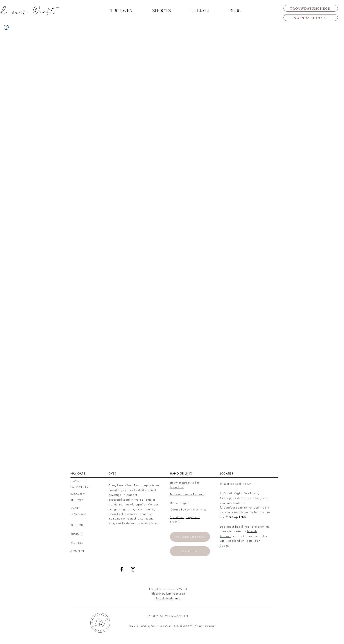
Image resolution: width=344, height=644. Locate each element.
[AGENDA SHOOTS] (311, 18)
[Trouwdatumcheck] (190, 537)
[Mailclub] (190, 551)
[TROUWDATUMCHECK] (311, 8)
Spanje (225, 546)
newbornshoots (230, 503)
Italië (253, 541)
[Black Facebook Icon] (122, 569)
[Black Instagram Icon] (133, 569)
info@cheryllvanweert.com (168, 594)
